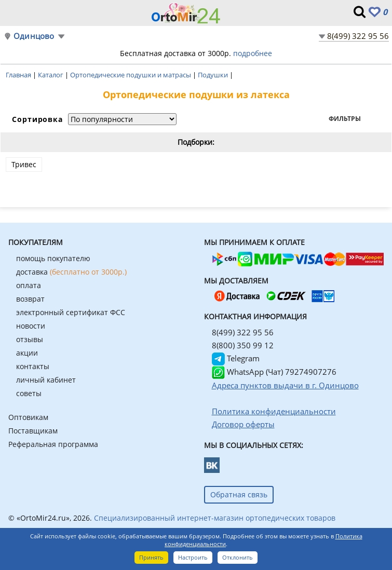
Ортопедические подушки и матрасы (131, 75)
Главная (19, 75)
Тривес (24, 164)
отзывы (30, 339)
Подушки (214, 75)
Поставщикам (33, 431)
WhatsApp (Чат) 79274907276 (274, 372)
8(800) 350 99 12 (243, 345)
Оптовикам (28, 417)
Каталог (51, 75)
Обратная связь (239, 494)
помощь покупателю (53, 258)
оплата (29, 285)
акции (27, 353)
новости (31, 326)
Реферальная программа (53, 444)
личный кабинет (46, 380)
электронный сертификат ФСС (71, 312)
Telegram (236, 358)
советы (29, 393)
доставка (71, 272)
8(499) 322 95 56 (358, 36)
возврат (30, 299)
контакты (33, 366)
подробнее (253, 53)
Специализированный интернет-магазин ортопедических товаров (215, 518)
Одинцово (34, 36)
